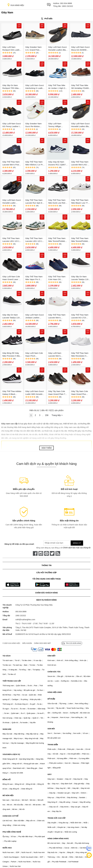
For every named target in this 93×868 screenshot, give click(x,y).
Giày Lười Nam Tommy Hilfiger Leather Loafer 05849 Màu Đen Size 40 (57, 125)
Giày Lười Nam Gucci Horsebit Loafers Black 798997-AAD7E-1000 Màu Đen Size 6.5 (81, 125)
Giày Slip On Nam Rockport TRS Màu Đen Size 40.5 (10, 87)
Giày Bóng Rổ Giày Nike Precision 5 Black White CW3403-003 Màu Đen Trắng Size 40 (12, 355)
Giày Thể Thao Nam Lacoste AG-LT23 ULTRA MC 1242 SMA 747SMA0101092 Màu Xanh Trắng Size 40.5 (81, 316)
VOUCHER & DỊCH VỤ (11, 754)
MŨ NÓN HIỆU (8, 795)
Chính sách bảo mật (42, 643)
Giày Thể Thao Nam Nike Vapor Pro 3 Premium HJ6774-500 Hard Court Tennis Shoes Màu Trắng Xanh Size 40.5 (35, 278)
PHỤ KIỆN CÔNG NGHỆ (12, 832)
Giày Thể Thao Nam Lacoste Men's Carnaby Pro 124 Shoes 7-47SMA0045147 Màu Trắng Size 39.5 (57, 316)
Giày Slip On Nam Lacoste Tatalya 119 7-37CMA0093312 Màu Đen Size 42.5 (81, 278)
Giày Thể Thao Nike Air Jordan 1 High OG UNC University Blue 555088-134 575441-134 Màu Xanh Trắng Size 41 (57, 87)
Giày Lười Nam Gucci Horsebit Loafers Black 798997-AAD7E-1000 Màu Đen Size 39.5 (58, 49)
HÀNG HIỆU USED (55, 692)
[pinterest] (46, 553)
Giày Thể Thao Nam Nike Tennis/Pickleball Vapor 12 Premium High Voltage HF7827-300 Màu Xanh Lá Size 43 (58, 240)
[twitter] (52, 553)
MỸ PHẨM (51, 699)
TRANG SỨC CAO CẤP (57, 818)
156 (47, 415)
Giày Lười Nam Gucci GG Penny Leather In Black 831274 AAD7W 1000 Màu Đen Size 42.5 (12, 125)
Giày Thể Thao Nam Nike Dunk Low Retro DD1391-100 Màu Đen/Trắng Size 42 (57, 202)
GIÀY (50, 774)
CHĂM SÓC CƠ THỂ (10, 816)
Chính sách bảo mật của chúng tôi (77, 548)
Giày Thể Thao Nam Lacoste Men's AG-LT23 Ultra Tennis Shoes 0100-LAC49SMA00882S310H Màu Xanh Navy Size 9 (81, 163)
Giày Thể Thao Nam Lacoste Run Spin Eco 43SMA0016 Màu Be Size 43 (35, 202)
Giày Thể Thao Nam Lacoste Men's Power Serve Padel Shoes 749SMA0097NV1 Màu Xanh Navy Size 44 (11, 163)
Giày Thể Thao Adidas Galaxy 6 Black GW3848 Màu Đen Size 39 (12, 393)
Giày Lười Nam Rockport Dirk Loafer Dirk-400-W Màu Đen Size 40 (11, 49)
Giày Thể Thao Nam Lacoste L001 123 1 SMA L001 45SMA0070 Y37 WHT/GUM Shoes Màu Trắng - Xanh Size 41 (11, 240)
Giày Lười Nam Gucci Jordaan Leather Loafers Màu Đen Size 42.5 (35, 316)
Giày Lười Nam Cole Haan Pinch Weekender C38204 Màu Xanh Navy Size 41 (34, 355)
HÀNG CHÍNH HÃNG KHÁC (58, 839)
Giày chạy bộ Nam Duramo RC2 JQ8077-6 (58, 163)
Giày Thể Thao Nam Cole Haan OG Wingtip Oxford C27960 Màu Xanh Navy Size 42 (57, 278)
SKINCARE (7, 729)
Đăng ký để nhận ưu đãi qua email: (19, 544)
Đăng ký (77, 543)
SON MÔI (51, 729)
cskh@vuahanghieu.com (25, 620)
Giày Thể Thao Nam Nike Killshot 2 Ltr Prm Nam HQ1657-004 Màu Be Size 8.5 (35, 163)
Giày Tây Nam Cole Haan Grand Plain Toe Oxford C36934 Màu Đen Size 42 (58, 393)
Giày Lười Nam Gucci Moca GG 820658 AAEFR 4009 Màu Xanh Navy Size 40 (80, 49)
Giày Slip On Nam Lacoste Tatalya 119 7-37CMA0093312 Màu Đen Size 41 (12, 316)
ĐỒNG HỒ (7, 780)
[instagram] (41, 553)
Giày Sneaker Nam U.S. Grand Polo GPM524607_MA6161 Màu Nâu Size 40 (35, 49)
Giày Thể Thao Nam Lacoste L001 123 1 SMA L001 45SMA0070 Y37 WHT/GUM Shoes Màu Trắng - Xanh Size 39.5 (34, 240)
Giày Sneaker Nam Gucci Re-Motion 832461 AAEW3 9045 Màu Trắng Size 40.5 (34, 125)
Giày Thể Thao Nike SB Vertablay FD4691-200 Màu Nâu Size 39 (81, 87)
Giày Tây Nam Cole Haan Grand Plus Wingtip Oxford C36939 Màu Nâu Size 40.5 (81, 393)
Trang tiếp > (57, 415)
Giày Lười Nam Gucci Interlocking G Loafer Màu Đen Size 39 (35, 87)
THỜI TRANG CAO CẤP (12, 681)
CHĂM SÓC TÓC (54, 672)
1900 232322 (67, 6)
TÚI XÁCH (6, 656)
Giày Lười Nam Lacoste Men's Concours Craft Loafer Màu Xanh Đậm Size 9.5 (58, 355)
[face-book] (35, 553)
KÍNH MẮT (52, 656)
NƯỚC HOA (7, 848)
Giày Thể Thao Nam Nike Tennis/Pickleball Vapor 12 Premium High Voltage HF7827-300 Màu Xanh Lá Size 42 (81, 240)
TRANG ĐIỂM (53, 745)
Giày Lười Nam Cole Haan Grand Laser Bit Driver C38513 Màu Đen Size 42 (12, 278)
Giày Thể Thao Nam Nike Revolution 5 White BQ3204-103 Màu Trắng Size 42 (80, 355)
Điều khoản (27, 643)
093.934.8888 (66, 3)
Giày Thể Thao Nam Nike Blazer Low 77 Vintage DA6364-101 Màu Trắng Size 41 (80, 202)
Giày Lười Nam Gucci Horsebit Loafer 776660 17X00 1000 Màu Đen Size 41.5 (12, 202)
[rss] (58, 553)
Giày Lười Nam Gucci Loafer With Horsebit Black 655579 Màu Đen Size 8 (35, 393)
